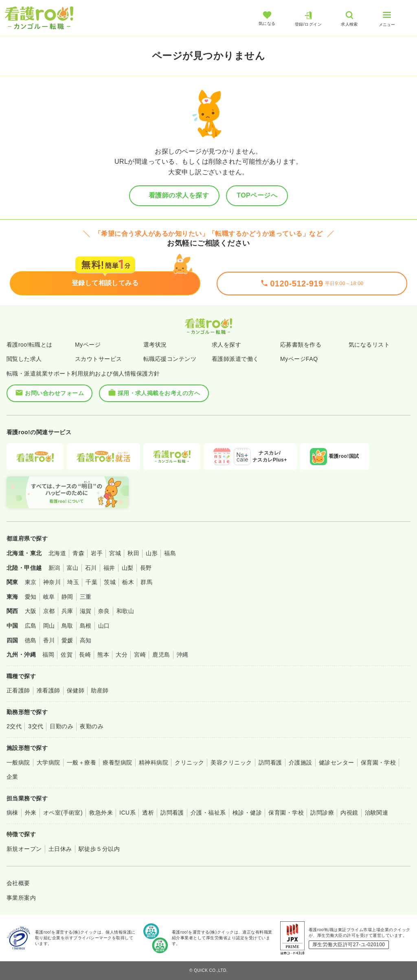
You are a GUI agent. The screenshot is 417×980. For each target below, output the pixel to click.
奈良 (104, 611)
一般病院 (18, 762)
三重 (86, 597)
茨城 (110, 582)
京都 (49, 611)
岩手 (97, 553)
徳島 (31, 640)
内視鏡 (349, 813)
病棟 (12, 813)
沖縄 (183, 655)
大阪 (31, 611)
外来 (31, 813)
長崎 (85, 655)
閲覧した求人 (24, 359)
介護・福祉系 (208, 813)
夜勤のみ (92, 726)
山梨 (128, 568)
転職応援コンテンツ (170, 359)
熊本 (103, 655)
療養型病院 (117, 762)
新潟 (54, 568)
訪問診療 (322, 813)
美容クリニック (231, 762)
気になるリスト (369, 345)
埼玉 (73, 582)
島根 (86, 626)
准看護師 (48, 690)
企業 (12, 777)
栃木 (128, 582)
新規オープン (24, 849)
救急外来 (101, 813)
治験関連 (377, 813)
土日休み (60, 849)
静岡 (67, 597)
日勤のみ (61, 726)
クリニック (189, 762)
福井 (109, 568)
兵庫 (67, 611)
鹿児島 (161, 655)
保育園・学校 (379, 762)
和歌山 (125, 611)
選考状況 (155, 345)
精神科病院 (154, 762)
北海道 (57, 553)
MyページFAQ (299, 359)
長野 (146, 568)
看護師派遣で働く (235, 359)
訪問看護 (270, 762)
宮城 (115, 553)
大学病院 (48, 762)
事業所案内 (21, 898)
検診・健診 (247, 813)
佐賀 (67, 655)
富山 (73, 568)
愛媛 (67, 640)
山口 (104, 626)
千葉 (91, 582)
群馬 (146, 582)
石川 (91, 568)
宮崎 (140, 655)
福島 (170, 553)
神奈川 (52, 582)
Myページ (88, 345)
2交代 (14, 726)
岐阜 (49, 597)
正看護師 (18, 690)
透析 (148, 813)
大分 (122, 655)
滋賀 (86, 611)
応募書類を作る (301, 345)
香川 (49, 640)
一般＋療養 (81, 762)
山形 (152, 553)
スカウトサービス (99, 359)
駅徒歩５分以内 (99, 849)
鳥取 (67, 626)
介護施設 (301, 762)
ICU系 (127, 813)
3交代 (36, 726)
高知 (86, 640)
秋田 (133, 553)
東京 (31, 582)
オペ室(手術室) (63, 813)
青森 (78, 553)
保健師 (76, 690)
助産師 (100, 690)
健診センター (337, 762)
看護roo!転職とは (30, 345)
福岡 (48, 655)
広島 (31, 626)
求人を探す (226, 345)
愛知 (31, 597)
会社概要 (18, 883)
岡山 (49, 626)
